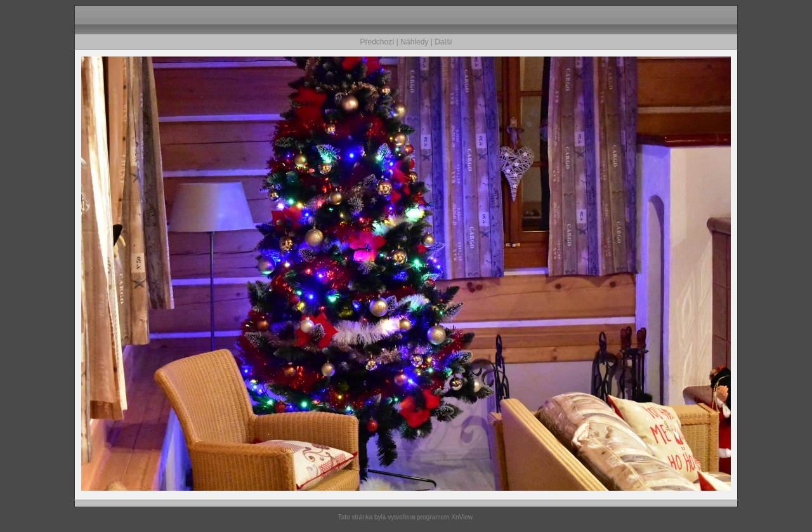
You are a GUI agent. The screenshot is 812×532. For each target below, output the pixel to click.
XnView (462, 517)
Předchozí (377, 42)
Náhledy (414, 42)
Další (443, 42)
